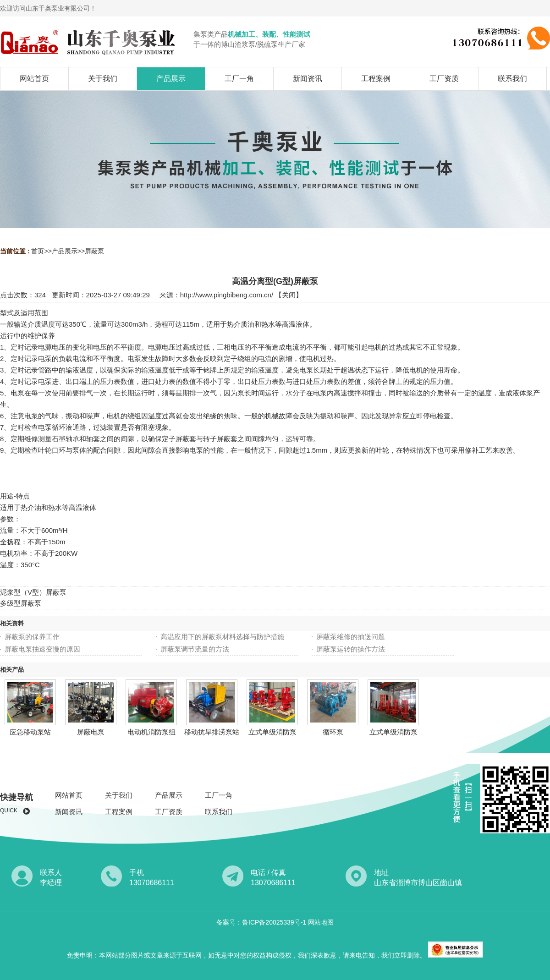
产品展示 (65, 251)
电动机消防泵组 (151, 732)
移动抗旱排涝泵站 (212, 732)
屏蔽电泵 (91, 732)
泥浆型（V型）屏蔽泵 (33, 592)
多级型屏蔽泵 (21, 603)
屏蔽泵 (94, 251)
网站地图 (321, 922)
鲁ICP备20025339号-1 (275, 922)
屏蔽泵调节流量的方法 (195, 649)
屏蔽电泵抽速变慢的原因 (42, 649)
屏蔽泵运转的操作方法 (351, 649)
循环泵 (333, 732)
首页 (38, 251)
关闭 (289, 295)
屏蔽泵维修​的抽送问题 (351, 637)
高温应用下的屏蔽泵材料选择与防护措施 (222, 637)
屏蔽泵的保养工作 (32, 637)
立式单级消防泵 (272, 732)
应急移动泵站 (30, 732)
